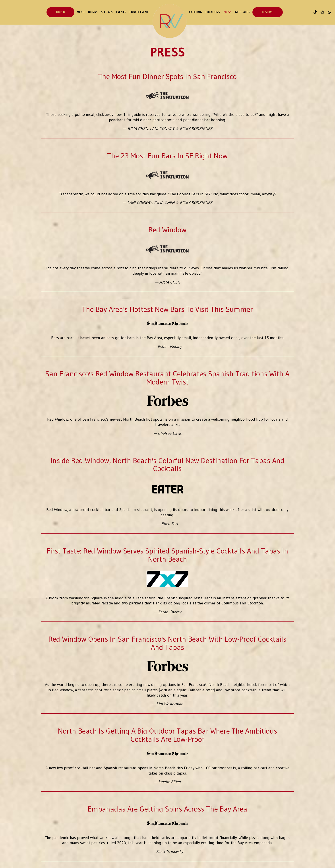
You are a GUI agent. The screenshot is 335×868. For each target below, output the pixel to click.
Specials (107, 12)
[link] (170, 21)
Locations (213, 12)
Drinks (93, 12)
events (121, 12)
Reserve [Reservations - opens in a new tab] (268, 12)
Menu (81, 12)
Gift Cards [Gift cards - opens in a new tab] (242, 12)
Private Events (140, 12)
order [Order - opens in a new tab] (60, 12)
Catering (196, 12)
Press (227, 12)
